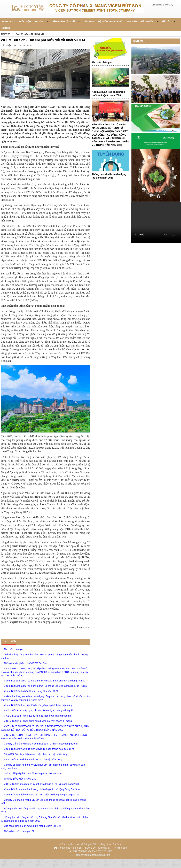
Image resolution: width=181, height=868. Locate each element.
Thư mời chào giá (13, 649)
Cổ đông (89, 21)
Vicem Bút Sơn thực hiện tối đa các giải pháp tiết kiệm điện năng (38, 705)
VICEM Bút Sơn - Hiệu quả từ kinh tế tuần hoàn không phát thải (38, 716)
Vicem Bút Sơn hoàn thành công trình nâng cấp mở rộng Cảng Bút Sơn (42, 789)
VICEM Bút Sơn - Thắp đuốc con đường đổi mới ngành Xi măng (38, 721)
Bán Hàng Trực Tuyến (142, 21)
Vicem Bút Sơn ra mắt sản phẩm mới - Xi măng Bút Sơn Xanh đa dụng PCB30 (46, 686)
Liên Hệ (6, 28)
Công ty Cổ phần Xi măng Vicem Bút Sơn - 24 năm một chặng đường (41, 744)
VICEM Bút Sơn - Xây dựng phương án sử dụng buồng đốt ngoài (38, 710)
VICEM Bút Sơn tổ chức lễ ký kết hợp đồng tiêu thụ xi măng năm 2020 (41, 784)
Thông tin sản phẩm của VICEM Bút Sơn (26, 663)
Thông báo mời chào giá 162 (19, 831)
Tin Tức (42, 21)
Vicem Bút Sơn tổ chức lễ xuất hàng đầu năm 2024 (31, 691)
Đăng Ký (169, 5)
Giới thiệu (25, 21)
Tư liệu (168, 21)
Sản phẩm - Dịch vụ (66, 21)
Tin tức (6, 34)
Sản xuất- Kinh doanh (30, 34)
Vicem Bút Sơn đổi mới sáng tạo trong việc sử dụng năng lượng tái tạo (41, 795)
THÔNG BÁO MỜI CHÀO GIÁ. (20, 779)
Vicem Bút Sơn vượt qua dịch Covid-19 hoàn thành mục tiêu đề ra (39, 749)
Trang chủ (8, 21)
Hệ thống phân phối (110, 21)
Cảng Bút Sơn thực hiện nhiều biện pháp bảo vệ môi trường (36, 754)
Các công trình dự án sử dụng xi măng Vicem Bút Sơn (33, 826)
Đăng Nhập (157, 5)
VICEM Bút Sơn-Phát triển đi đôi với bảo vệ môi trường (33, 759)
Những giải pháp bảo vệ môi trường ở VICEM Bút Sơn (33, 773)
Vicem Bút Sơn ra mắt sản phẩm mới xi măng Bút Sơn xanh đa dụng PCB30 (45, 681)
